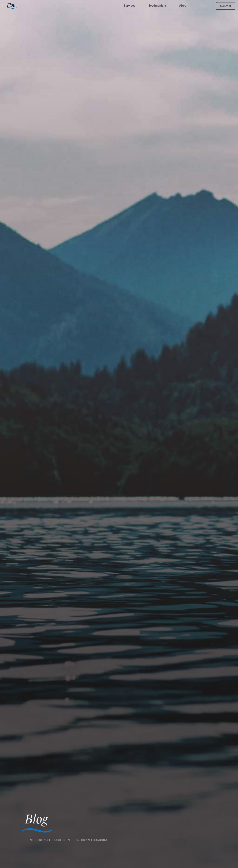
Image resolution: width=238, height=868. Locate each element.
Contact (226, 6)
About (183, 5)
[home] (11, 6)
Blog (204, 5)
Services (129, 5)
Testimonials (157, 5)
